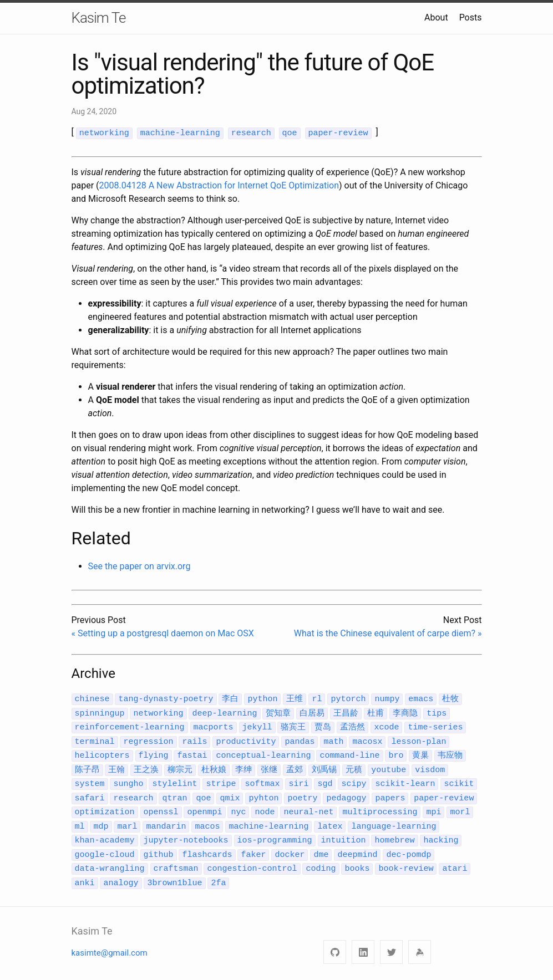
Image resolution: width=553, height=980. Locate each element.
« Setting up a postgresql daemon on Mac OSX (163, 633)
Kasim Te (99, 18)
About (436, 17)
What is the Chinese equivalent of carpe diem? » (388, 633)
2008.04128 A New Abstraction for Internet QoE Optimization (219, 185)
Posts (471, 17)
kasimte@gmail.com (110, 941)
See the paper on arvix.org (139, 566)
